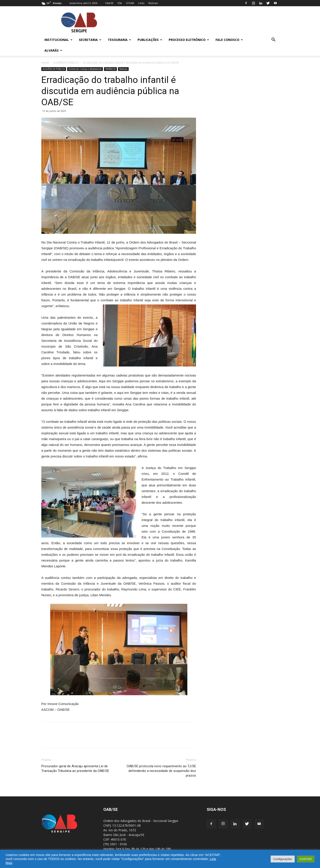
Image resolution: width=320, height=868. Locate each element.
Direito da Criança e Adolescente (85, 69)
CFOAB (130, 3)
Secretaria (90, 40)
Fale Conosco (229, 40)
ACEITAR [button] (306, 859)
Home (45, 63)
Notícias (153, 3)
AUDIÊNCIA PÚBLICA (66, 63)
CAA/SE (109, 3)
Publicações (150, 40)
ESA (120, 3)
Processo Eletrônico (189, 40)
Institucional (58, 40)
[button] (273, 40)
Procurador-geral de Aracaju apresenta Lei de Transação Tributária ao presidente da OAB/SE (75, 768)
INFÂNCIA (110, 69)
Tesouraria (119, 40)
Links (141, 3)
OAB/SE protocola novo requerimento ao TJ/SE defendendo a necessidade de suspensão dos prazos (161, 771)
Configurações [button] (283, 859)
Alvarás (53, 50)
